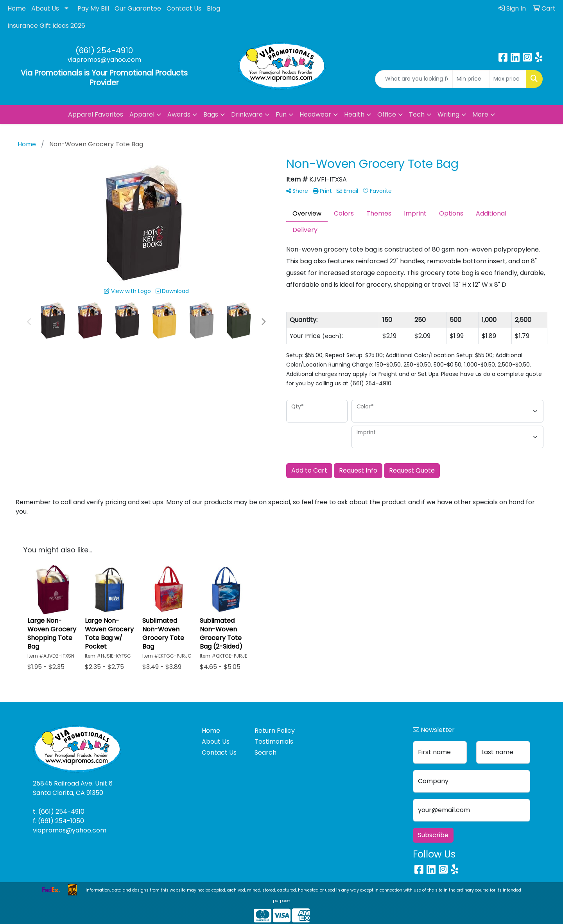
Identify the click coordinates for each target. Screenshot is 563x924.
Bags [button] (211, 114)
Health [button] (354, 114)
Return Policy (275, 731)
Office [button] (387, 114)
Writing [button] (448, 114)
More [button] (480, 114)
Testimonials (274, 742)
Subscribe (433, 835)
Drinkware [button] (247, 114)
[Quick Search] (414, 79)
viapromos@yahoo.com (104, 60)
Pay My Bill (93, 8)
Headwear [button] (315, 114)
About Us (45, 8)
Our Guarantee (138, 8)
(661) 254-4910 (104, 50)
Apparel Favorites (96, 114)
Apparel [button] (142, 114)
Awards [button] (179, 114)
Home (17, 8)
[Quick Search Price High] (508, 79)
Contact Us (184, 8)
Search (265, 752)
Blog (213, 8)
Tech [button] (417, 114)
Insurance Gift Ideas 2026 (46, 26)
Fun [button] (281, 114)
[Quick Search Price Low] (471, 79)
